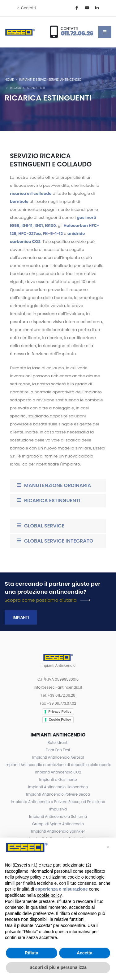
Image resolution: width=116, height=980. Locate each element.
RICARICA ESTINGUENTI (49, 500)
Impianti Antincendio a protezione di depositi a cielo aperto (58, 765)
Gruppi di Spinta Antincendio (58, 824)
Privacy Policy (60, 711)
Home (9, 80)
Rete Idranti (58, 743)
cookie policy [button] (49, 895)
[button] (108, 847)
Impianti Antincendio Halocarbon (58, 787)
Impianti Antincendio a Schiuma (58, 817)
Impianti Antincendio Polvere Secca (58, 794)
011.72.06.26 (77, 33)
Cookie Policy (60, 720)
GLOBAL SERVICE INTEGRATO (55, 541)
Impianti (21, 617)
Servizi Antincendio (65, 80)
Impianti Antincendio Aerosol (58, 757)
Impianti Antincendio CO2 (58, 772)
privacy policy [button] (28, 877)
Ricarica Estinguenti (27, 88)
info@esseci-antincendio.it (58, 687)
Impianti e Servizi (33, 80)
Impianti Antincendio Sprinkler (58, 831)
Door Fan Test (58, 750)
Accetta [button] (85, 953)
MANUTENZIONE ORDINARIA (54, 485)
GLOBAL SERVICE (41, 526)
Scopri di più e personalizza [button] (58, 967)
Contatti (27, 8)
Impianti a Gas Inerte (58, 780)
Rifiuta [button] (32, 953)
